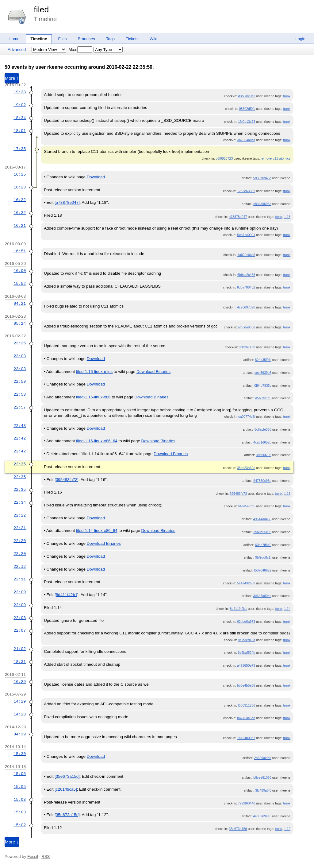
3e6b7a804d (262, 596)
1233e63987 (246, 191)
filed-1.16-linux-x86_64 (97, 441)
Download (96, 177)
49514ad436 (262, 519)
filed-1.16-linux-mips (94, 372)
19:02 (20, 105)
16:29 (20, 682)
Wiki (153, 39)
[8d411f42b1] (67, 595)
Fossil (33, 856)
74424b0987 (246, 738)
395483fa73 (238, 494)
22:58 (20, 394)
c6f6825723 (224, 158)
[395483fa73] (67, 480)
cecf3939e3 (263, 373)
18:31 (20, 662)
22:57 (20, 407)
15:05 (20, 774)
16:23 (20, 187)
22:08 (20, 618)
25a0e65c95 (262, 532)
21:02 (20, 649)
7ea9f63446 (247, 803)
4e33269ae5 (262, 816)
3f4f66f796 (264, 455)
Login (300, 39)
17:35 (20, 149)
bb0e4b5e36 (246, 685)
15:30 (20, 754)
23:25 (20, 343)
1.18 (287, 217)
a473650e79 (246, 665)
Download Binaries (153, 372)
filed (41, 10)
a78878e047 (238, 217)
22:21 (20, 528)
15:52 (20, 284)
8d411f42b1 (238, 609)
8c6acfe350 (263, 429)
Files (62, 39)
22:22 (20, 515)
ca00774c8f (247, 417)
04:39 (20, 734)
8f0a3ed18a (247, 640)
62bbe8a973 (246, 622)
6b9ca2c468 (246, 275)
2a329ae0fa (263, 758)
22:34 (20, 502)
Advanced (17, 50)
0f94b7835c (263, 386)
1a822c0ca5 (246, 255)
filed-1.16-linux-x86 (93, 397)
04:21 (20, 304)
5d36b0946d (262, 178)
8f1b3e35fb (247, 347)
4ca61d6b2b (262, 442)
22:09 (20, 592)
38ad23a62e (246, 468)
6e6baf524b (247, 653)
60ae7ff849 (263, 545)
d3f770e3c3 (247, 96)
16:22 (20, 200)
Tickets (132, 39)
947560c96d (262, 481)
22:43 (20, 426)
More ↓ (12, 842)
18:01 (20, 131)
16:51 (20, 251)
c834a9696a (262, 204)
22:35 (20, 464)
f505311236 (247, 705)
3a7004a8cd (246, 140)
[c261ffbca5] (66, 789)
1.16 (287, 494)
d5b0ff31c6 (263, 398)
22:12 (20, 567)
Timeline (39, 39)
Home (14, 39)
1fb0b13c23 (247, 122)
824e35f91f (263, 360)
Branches (86, 39)
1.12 (287, 829)
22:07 (20, 630)
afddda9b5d (247, 327)
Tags (110, 39)
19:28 (20, 92)
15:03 (20, 800)
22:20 (20, 541)
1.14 (287, 609)
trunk (287, 96)
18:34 (20, 118)
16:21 (20, 226)
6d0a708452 (246, 287)
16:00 (20, 271)
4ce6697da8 (246, 307)
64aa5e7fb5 (247, 506)
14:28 (20, 714)
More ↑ (12, 78)
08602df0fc (247, 109)
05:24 (20, 324)
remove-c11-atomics (276, 158)
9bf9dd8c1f (263, 557)
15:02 (20, 825)
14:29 (20, 701)
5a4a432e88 (246, 583)
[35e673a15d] (67, 776)
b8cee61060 (262, 777)
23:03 (20, 356)
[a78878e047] (67, 202)
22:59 (20, 382)
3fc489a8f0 (263, 790)
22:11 (20, 579)
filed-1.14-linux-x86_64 (97, 531)
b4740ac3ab (246, 718)
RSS (46, 856)
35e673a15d (238, 829)
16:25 (20, 174)
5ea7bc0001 (246, 235)
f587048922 (263, 570)
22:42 (20, 438)
